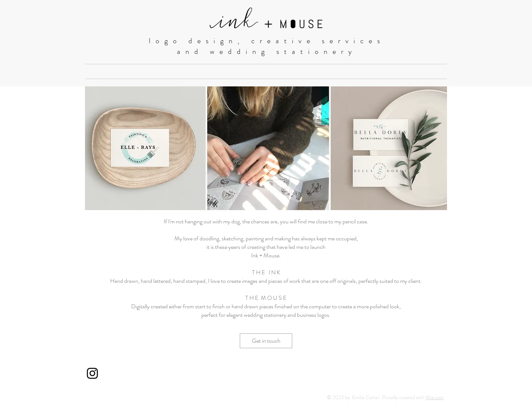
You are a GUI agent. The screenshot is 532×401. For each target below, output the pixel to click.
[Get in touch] (266, 341)
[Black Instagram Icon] (92, 373)
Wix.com (435, 397)
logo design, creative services (267, 41)
